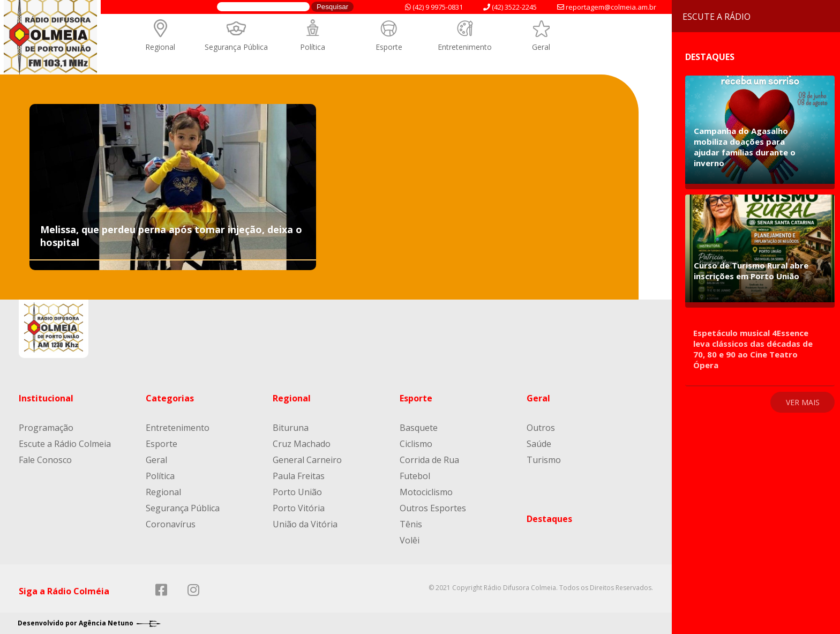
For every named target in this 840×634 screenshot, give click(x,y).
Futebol (415, 476)
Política (313, 47)
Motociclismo (426, 492)
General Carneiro (307, 460)
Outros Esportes (433, 508)
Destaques (549, 519)
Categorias (170, 398)
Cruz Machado (302, 444)
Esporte (389, 47)
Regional (160, 47)
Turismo (544, 460)
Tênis (411, 524)
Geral (541, 47)
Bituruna (291, 428)
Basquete (419, 428)
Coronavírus (171, 524)
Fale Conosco (45, 460)
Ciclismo (416, 444)
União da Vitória (305, 524)
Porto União (297, 492)
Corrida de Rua (429, 460)
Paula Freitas (299, 476)
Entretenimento (465, 47)
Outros (541, 428)
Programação (46, 428)
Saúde (539, 444)
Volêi (410, 540)
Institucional (46, 398)
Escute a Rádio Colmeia (65, 444)
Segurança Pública (236, 47)
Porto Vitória (299, 508)
